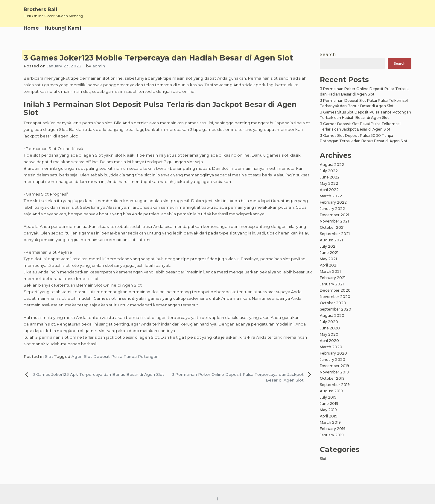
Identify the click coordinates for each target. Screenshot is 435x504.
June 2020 (330, 328)
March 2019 (330, 422)
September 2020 (336, 309)
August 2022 (332, 165)
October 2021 (332, 227)
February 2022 (333, 202)
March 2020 (331, 347)
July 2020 (329, 322)
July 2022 (329, 171)
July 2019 (328, 397)
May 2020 (329, 334)
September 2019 (335, 385)
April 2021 (329, 265)
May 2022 (329, 183)
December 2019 (334, 366)
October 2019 (332, 378)
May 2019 (328, 410)
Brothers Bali (40, 9)
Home (31, 28)
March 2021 (330, 271)
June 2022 (330, 177)
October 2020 (333, 303)
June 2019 (329, 404)
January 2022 (332, 209)
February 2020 (333, 353)
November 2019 (334, 372)
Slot (49, 356)
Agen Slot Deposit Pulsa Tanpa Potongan (115, 356)
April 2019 (329, 416)
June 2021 (329, 253)
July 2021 (328, 246)
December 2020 (335, 290)
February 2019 (333, 429)
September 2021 (335, 234)
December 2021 (334, 215)
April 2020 (329, 341)
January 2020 (333, 360)
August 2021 (331, 240)
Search (328, 54)
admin (99, 66)
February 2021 (333, 278)
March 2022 (331, 196)
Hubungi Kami (63, 28)
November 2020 (335, 297)
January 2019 (332, 435)
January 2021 (332, 284)
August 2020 (332, 315)
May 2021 (328, 259)
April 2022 (329, 190)
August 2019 (331, 391)
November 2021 (334, 221)
